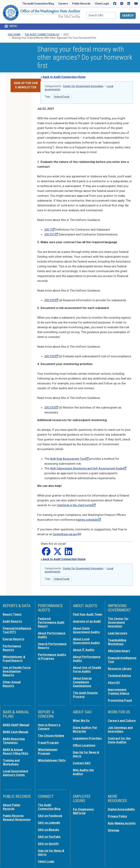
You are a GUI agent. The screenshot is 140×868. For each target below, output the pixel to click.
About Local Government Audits (87, 645)
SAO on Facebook (50, 812)
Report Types (12, 615)
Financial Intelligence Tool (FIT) (14, 632)
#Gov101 (114, 681)
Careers (63, 4)
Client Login (102, 4)
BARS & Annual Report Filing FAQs (16, 749)
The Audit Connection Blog (38, 4)
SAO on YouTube (50, 832)
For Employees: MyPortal (84, 807)
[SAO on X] (122, 4)
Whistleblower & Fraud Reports (14, 662)
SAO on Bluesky (49, 825)
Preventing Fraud (120, 699)
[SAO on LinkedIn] (129, 4)
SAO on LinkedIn (50, 819)
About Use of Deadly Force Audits (87, 672)
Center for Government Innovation (83, 82)
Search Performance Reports (47, 647)
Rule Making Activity (122, 819)
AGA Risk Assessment (70, 460)
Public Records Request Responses (17, 814)
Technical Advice (120, 675)
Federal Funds (62, 93)
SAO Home (14, 30)
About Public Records (12, 803)
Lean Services (118, 633)
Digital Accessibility (122, 806)
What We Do (81, 719)
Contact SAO (82, 760)
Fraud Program (49, 740)
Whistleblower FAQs (52, 757)
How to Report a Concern (49, 725)
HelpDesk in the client (77, 506)
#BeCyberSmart (119, 651)
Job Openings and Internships (121, 727)
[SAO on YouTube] (136, 4)
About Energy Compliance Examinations (83, 684)
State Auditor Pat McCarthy (85, 727)
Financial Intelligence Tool (120, 659)
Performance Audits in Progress (52, 660)
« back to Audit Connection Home (63, 73)
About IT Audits (84, 653)
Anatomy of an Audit (87, 626)
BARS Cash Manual (16, 730)
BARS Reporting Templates (14, 738)
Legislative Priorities (87, 736)
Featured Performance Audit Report (51, 623)
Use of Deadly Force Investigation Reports (17, 674)
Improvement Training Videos (119, 690)
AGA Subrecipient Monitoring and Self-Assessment (90, 469)
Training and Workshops (12, 759)
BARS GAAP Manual (17, 723)
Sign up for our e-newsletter (26, 81)
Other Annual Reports (12, 686)
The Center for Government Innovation (118, 623)
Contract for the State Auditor (120, 738)
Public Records (81, 4)
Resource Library (120, 668)
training (89, 521)
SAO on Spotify (49, 839)
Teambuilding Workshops (117, 642)
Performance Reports (12, 651)
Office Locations (84, 743)
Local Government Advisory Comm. (16, 770)
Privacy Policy (118, 812)
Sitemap (114, 826)
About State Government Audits (87, 634)
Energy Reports (14, 643)
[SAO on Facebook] (115, 4)
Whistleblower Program (48, 749)
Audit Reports (13, 622)
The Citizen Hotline (52, 733)
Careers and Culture (122, 719)
